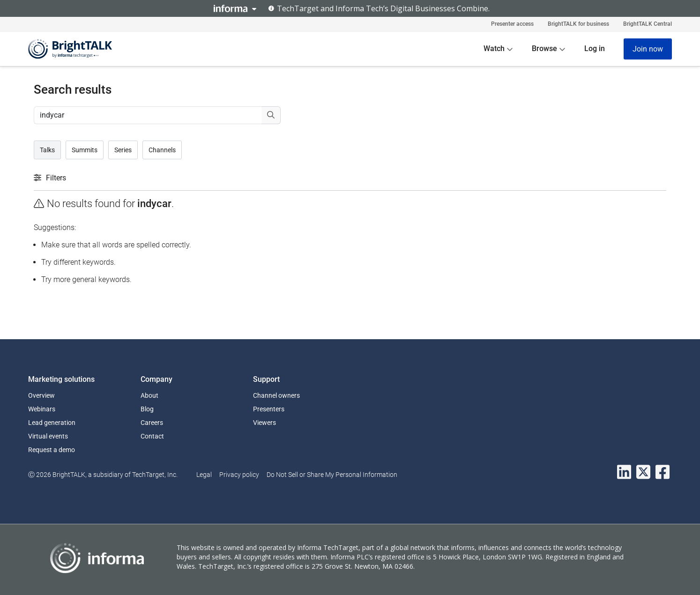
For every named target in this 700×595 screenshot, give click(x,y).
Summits (85, 150)
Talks (47, 150)
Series (123, 150)
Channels (162, 150)
